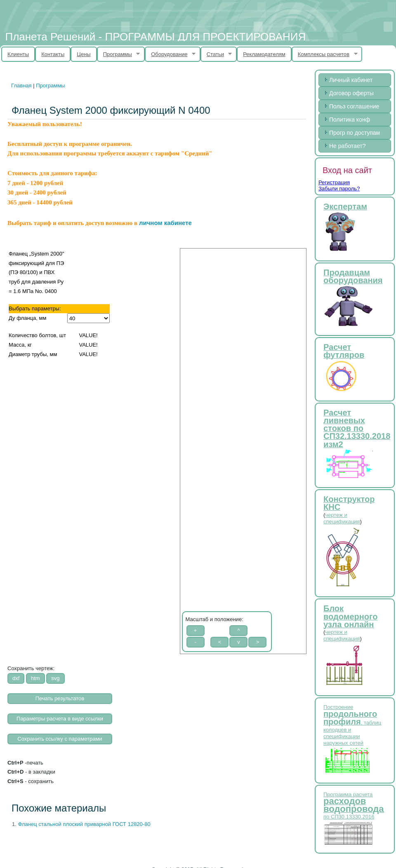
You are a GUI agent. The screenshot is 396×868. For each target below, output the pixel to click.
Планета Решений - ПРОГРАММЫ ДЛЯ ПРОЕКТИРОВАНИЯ (155, 37)
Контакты (53, 54)
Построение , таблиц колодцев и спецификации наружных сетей (352, 725)
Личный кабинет (351, 80)
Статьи (216, 54)
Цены (84, 54)
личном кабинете (165, 223)
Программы (119, 54)
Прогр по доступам (355, 133)
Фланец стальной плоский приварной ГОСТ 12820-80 (84, 824)
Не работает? (347, 146)
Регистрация (334, 182)
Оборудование (170, 54)
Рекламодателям (264, 54)
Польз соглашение (354, 106)
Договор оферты (351, 93)
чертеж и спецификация (342, 518)
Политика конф (350, 120)
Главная (21, 86)
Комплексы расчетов (325, 54)
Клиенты (18, 54)
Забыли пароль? (339, 189)
